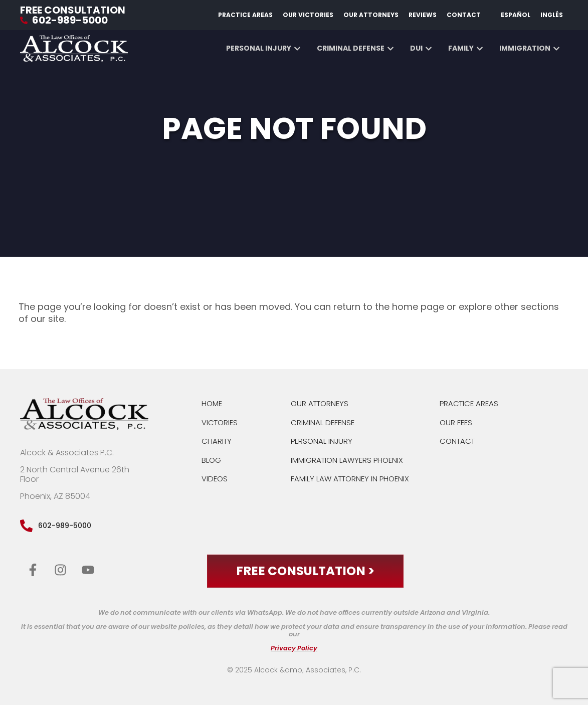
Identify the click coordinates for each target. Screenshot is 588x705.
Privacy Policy (294, 648)
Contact (464, 15)
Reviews (423, 15)
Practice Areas (245, 15)
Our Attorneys (371, 15)
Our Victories (308, 15)
